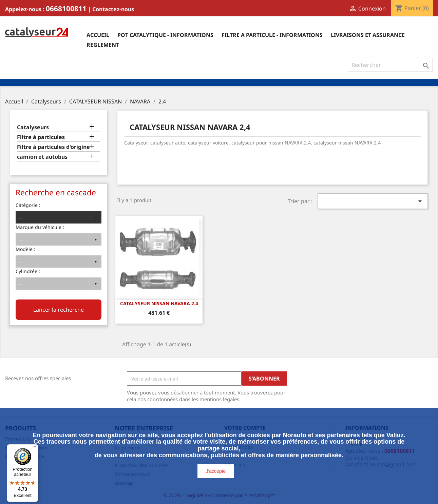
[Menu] (34, 448)
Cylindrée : (28, 271)
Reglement (103, 45)
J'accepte (216, 471)
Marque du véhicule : (40, 227)
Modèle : (25, 249)
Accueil (98, 35)
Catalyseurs (33, 127)
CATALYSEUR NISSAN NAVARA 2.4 (159, 303)
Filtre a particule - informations (272, 35)
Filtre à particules (41, 137)
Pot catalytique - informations (165, 35)
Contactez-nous (113, 9)
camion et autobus (42, 157)
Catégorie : (28, 205)
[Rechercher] (390, 65)
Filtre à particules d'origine (53, 147)
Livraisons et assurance (368, 35)
